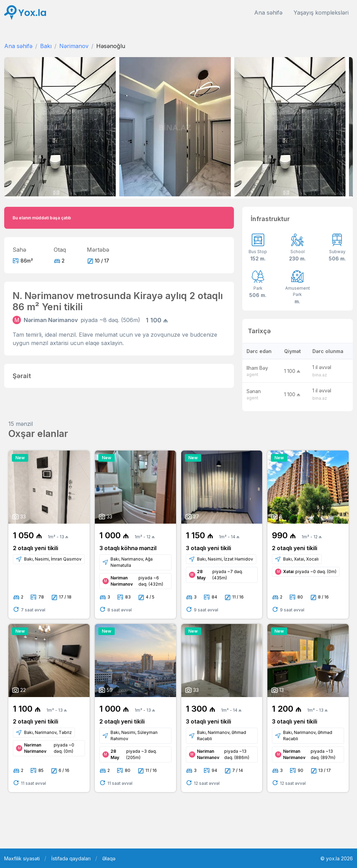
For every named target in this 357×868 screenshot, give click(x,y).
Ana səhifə (268, 13)
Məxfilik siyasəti (22, 858)
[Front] (25, 13)
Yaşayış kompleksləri (321, 13)
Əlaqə (109, 858)
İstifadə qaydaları (71, 858)
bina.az (320, 375)
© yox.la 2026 (337, 858)
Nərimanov (74, 46)
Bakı (46, 46)
